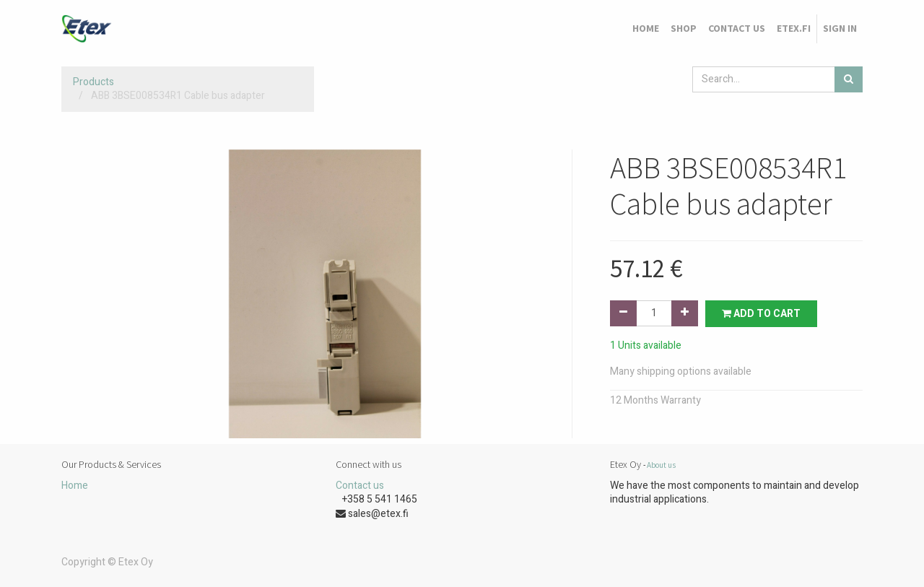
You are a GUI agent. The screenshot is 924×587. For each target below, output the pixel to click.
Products (93, 82)
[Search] (849, 79)
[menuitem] (646, 29)
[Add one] (685, 313)
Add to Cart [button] (761, 314)
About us (661, 465)
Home (75, 486)
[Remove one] (623, 313)
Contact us (360, 486)
